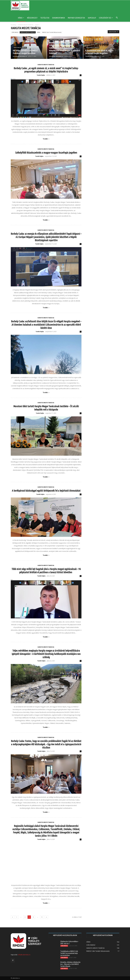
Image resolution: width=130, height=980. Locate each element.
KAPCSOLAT (92, 18)
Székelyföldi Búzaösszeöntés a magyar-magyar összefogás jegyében (46, 153)
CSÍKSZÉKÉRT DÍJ (106, 18)
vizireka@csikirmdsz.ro (20, 56)
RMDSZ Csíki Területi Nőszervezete (52, 32)
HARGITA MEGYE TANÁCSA (26, 25)
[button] (117, 18)
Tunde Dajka (89, 56)
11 (42, 917)
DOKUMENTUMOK (59, 18)
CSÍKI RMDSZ (15, 32)
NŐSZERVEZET (32, 18)
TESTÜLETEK (45, 18)
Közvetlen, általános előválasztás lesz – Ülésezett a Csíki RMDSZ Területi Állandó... (70, 964)
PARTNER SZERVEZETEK (76, 18)
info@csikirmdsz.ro (24, 955)
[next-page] (46, 917)
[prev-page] (12, 917)
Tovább (46, 139)
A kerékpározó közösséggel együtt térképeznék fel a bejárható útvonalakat (46, 491)
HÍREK (21, 18)
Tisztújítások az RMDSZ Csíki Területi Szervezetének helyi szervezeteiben (69, 953)
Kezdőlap (13, 25)
